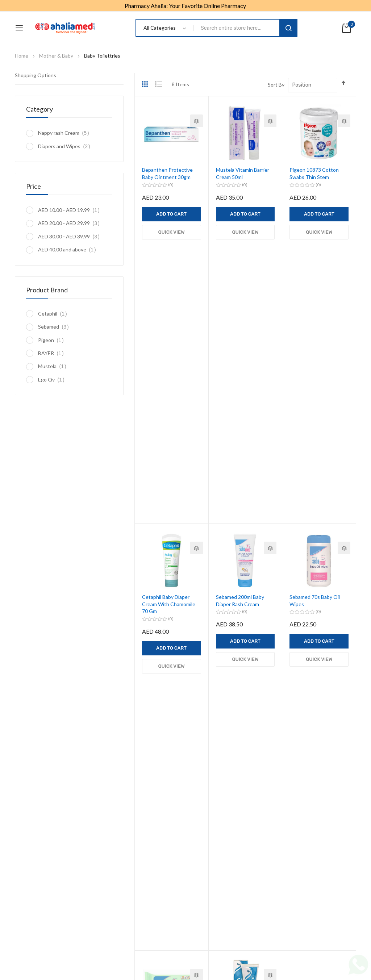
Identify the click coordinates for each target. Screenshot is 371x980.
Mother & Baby (57, 56)
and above (69, 249)
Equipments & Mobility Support (226, 718)
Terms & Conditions (162, 924)
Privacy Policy (115, 924)
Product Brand (47, 290)
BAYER (53, 353)
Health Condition (210, 731)
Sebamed (55, 327)
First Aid (24, 864)
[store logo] (65, 28)
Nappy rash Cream (66, 133)
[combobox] (238, 28)
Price (34, 186)
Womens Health (33, 838)
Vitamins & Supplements (219, 693)
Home (22, 56)
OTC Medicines (209, 705)
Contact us (288, 924)
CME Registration (35, 889)
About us (80, 924)
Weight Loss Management (45, 813)
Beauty (199, 743)
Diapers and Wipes (66, 146)
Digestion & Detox (36, 876)
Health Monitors (33, 851)
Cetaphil (55, 314)
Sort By (276, 85)
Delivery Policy (250, 924)
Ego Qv (53, 380)
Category (39, 109)
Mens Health (29, 825)
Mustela (54, 366)
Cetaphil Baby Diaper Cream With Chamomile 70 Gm (169, 334)
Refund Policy (209, 924)
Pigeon (53, 340)
